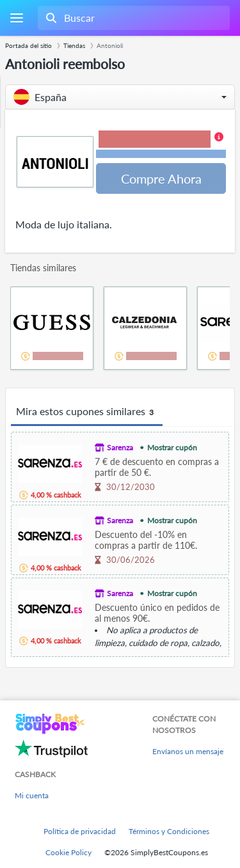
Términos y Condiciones (169, 831)
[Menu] (16, 18)
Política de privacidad (80, 831)
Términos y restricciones (161, 154)
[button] (120, 97)
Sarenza (120, 447)
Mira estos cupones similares (87, 412)
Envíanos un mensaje (188, 751)
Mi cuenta (32, 795)
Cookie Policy (68, 852)
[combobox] (132, 18)
